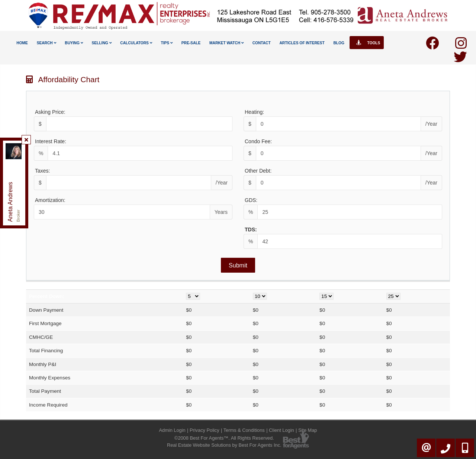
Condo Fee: (258, 141)
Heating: (254, 112)
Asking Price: (50, 112)
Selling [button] (102, 43)
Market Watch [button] (226, 43)
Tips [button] (166, 43)
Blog (339, 43)
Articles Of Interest (302, 43)
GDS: (251, 200)
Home (22, 43)
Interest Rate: (51, 141)
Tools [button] (367, 43)
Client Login (282, 430)
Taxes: (42, 171)
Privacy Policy (205, 430)
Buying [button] (74, 43)
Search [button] (46, 43)
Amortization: (50, 200)
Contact (262, 43)
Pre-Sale (191, 43)
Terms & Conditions (244, 430)
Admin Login (172, 430)
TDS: (251, 229)
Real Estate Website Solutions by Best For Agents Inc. (224, 445)
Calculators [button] (136, 43)
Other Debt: (258, 171)
